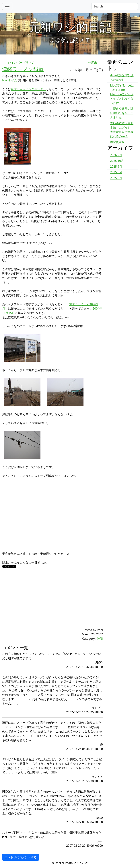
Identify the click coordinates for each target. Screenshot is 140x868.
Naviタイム (10, 80)
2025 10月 (117, 161)
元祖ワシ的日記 (70, 27)
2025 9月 (116, 167)
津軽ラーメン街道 (23, 69)
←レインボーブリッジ (20, 62)
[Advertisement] (44, 602)
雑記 (100, 639)
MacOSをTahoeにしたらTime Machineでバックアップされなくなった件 (122, 94)
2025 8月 (116, 172)
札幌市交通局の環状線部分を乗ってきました (122, 113)
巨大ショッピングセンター (28, 89)
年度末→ (94, 62)
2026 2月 (116, 155)
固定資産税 (117, 142)
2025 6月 (116, 178)
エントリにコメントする (21, 857)
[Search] (115, 6)
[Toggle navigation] (7, 6)
